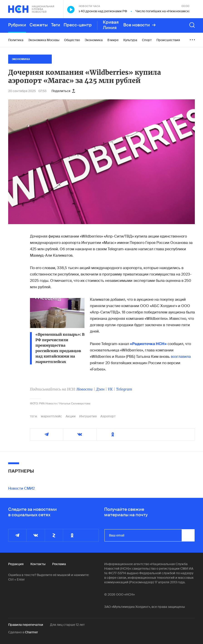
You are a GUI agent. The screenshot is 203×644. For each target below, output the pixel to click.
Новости (85, 389)
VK (110, 389)
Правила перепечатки (26, 625)
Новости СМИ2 (21, 488)
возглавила (181, 357)
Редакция (16, 564)
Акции (71, 416)
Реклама (59, 564)
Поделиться (63, 91)
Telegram (124, 389)
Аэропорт (108, 416)
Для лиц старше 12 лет (67, 625)
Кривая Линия (111, 25)
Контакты (38, 564)
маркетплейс (51, 416)
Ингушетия (88, 416)
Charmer (31, 632)
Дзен (100, 389)
